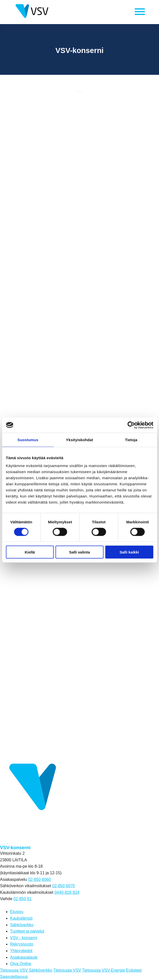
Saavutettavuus (14, 977)
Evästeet (134, 970)
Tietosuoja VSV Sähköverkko (26, 970)
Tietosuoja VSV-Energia (104, 970)
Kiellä (30, 552)
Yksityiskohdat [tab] (79, 440)
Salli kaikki (129, 552)
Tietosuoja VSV (67, 970)
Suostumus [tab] (28, 440)
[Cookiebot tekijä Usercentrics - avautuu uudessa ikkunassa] (131, 425)
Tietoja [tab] (131, 440)
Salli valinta (79, 552)
